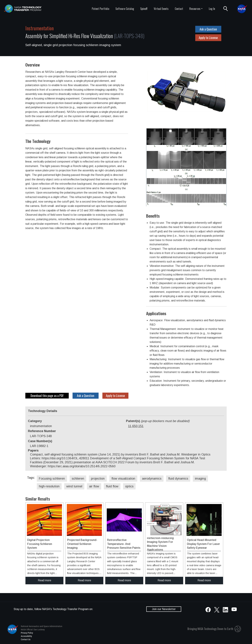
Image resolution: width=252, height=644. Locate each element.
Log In (212, 9)
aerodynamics (152, 479)
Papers (33, 450)
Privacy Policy (27, 633)
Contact (179, 9)
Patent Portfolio (100, 9)
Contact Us (26, 639)
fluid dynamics (178, 479)
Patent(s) (158, 421)
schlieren (78, 479)
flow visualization (123, 479)
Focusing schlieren (52, 479)
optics (129, 486)
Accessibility (26, 636)
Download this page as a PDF (47, 396)
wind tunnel (74, 486)
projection (98, 479)
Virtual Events (161, 9)
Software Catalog (125, 9)
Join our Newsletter (164, 609)
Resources (195, 9)
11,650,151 (136, 426)
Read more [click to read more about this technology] (45, 580)
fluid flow (112, 486)
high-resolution (49, 486)
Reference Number (42, 431)
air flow (94, 486)
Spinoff (144, 9)
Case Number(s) (40, 441)
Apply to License (208, 38)
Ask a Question (208, 29)
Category (35, 421)
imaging (200, 479)
